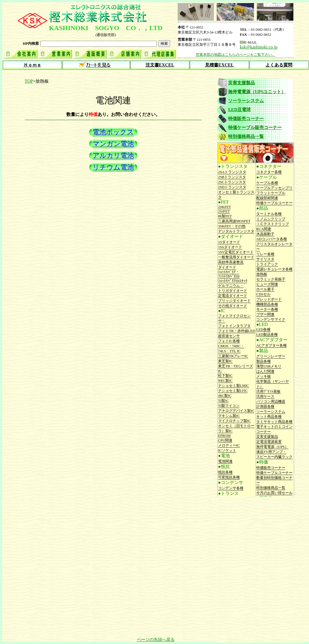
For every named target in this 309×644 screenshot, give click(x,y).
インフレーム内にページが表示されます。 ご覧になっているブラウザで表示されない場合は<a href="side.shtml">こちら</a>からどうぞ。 (258, 287)
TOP (29, 81)
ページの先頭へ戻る (156, 640)
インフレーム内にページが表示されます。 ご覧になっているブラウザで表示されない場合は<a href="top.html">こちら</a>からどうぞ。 (156, 51)
